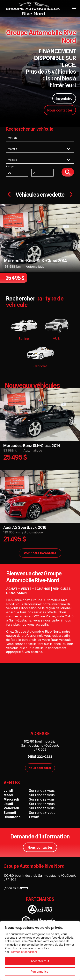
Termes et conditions (24, 952)
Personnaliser (40, 972)
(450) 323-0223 (16, 888)
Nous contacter (60, 110)
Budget (33, 171)
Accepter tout (40, 961)
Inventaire (64, 99)
